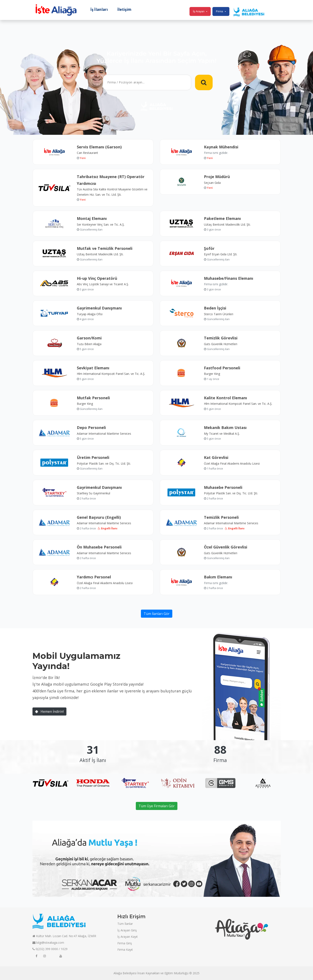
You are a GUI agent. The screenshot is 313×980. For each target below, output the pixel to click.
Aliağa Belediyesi (125, 973)
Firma (219, 11)
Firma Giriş (125, 943)
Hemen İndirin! (49, 711)
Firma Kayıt (125, 950)
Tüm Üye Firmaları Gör (157, 806)
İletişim (124, 10)
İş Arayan (199, 11)
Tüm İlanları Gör (157, 614)
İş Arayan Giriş (127, 930)
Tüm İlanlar (125, 924)
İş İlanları (99, 10)
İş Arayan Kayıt (128, 937)
